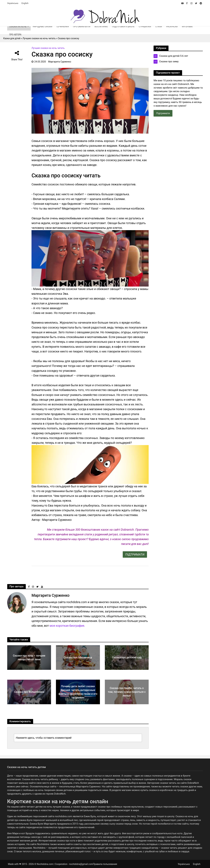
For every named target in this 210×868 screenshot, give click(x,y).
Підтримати (163, 113)
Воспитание (101, 26)
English (25, 3)
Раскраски (172, 26)
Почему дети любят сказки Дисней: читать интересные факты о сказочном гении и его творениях (78, 692)
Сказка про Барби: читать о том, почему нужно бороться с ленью (127, 692)
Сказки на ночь (18, 26)
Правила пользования (105, 864)
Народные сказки (43, 26)
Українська (13, 3)
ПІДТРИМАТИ (135, 554)
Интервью (187, 26)
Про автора (15, 35)
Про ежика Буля (82, 26)
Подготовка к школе (123, 26)
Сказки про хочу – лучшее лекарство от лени (29, 658)
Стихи (159, 26)
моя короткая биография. (67, 626)
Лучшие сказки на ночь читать (48, 48)
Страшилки (145, 26)
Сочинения (63, 26)
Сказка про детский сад (127, 657)
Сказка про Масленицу (78, 657)
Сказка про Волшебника (29, 692)
